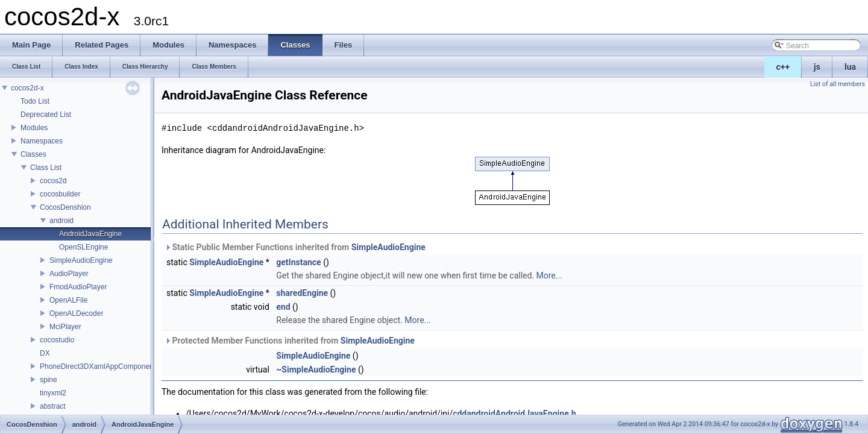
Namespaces (42, 141)
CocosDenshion (65, 207)
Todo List (35, 101)
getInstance (298, 262)
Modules (34, 128)
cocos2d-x (27, 88)
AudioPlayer (69, 274)
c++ (783, 67)
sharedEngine (302, 293)
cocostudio (57, 340)
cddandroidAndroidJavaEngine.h (514, 414)
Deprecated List (46, 115)
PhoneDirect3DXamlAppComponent (98, 366)
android (61, 221)
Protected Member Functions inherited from (290, 341)
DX (45, 353)
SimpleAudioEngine (81, 260)
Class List (46, 168)
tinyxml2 (53, 393)
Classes (33, 154)
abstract (53, 406)
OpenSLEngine (83, 247)
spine (49, 380)
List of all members (838, 84)
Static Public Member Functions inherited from (295, 247)
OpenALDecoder (76, 313)
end (283, 307)
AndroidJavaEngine (90, 234)
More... (549, 275)
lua (850, 67)
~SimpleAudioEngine (316, 370)
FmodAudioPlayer (78, 287)
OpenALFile (68, 300)
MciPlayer (65, 327)
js (817, 67)
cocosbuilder (60, 194)
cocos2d (53, 181)
